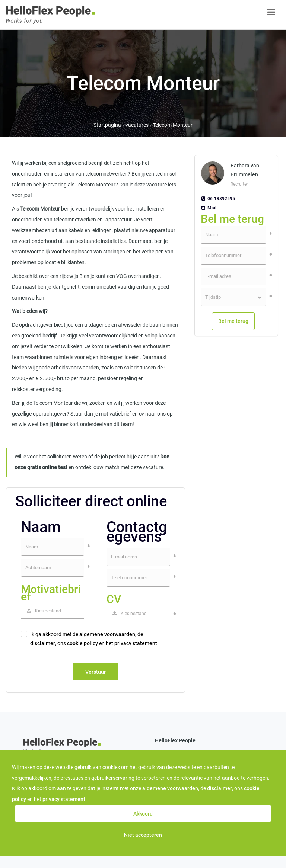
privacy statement (136, 643)
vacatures (138, 125)
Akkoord (143, 814)
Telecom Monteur (173, 125)
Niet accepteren (143, 835)
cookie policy (82, 643)
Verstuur (96, 672)
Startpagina (107, 125)
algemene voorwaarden (107, 634)
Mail (209, 208)
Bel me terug (233, 321)
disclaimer (43, 643)
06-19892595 (218, 199)
